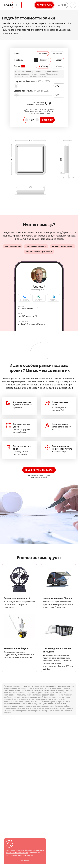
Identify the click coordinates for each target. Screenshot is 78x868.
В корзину (47, 120)
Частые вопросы (13, 246)
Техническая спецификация (39, 252)
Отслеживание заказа (36, 246)
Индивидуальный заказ (62, 246)
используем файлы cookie (17, 853)
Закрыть (25, 860)
